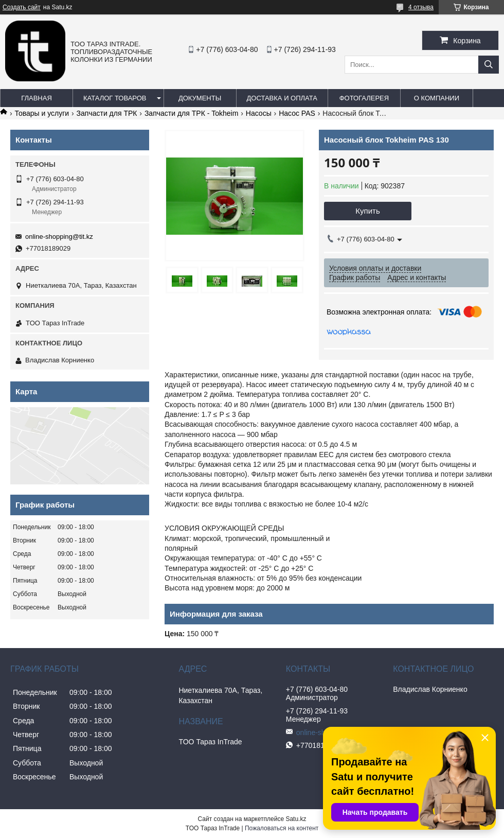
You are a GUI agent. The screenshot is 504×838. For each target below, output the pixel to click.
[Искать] (489, 65)
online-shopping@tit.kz (59, 237)
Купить (367, 211)
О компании (437, 98)
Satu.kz (296, 819)
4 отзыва (421, 7)
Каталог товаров (115, 98)
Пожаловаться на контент (282, 828)
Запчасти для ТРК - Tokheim (191, 113)
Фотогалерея (364, 98)
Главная (37, 98)
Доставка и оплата (282, 98)
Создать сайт (22, 7)
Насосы (259, 113)
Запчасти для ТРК (107, 113)
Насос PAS (297, 113)
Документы (200, 98)
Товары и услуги (42, 113)
